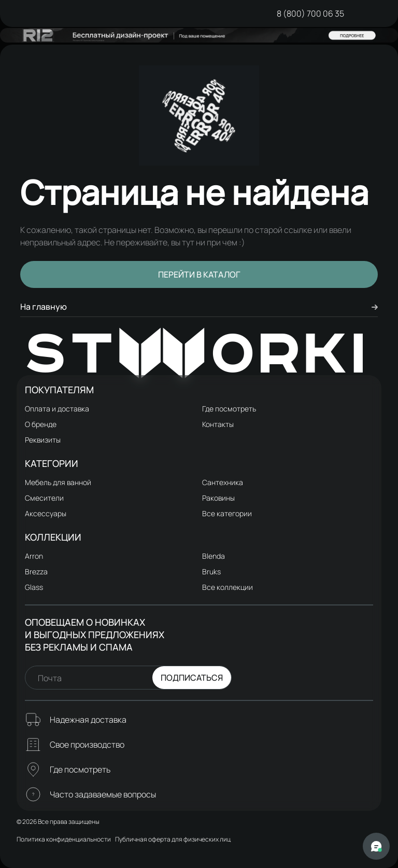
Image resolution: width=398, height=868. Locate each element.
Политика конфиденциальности (64, 839)
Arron (34, 556)
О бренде (41, 424)
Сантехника (223, 482)
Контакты (218, 424)
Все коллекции (228, 587)
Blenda (214, 556)
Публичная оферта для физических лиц (173, 839)
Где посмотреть (229, 409)
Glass (34, 587)
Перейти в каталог (199, 274)
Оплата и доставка (57, 409)
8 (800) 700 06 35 (310, 13)
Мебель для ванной (58, 482)
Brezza (36, 571)
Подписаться (192, 678)
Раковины (218, 498)
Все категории (227, 513)
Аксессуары (46, 513)
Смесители (44, 498)
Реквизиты (43, 440)
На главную (199, 307)
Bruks (211, 571)
